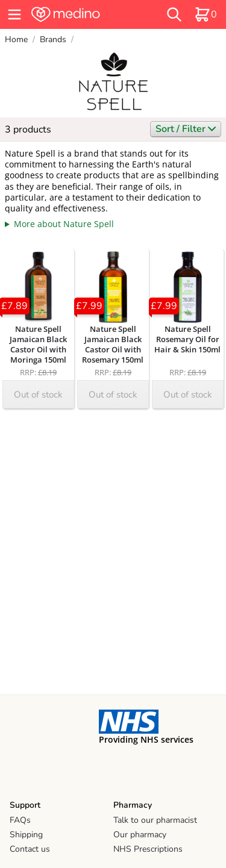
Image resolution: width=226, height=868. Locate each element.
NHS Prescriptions (148, 849)
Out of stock (38, 395)
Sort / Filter (186, 129)
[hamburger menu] (14, 14)
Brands (53, 39)
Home (16, 39)
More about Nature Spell (64, 224)
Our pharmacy (140, 835)
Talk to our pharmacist (155, 820)
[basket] (206, 14)
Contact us (30, 849)
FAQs (20, 820)
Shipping (26, 835)
